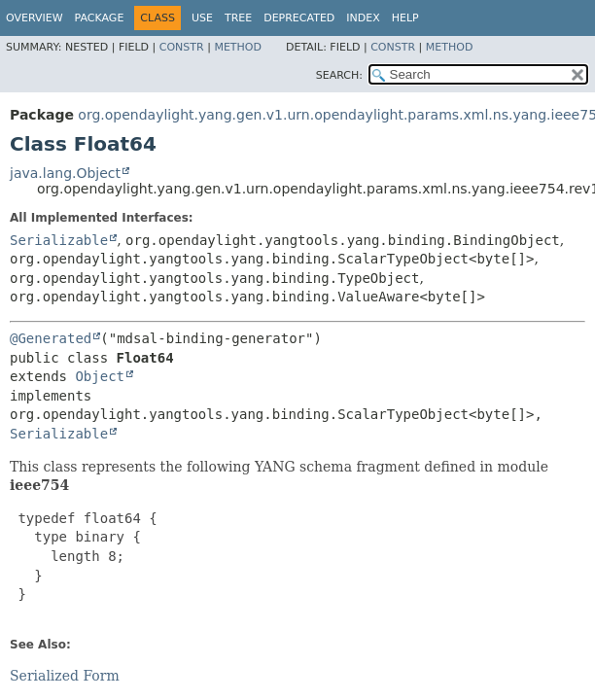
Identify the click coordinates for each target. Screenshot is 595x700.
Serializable (59, 240)
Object (100, 376)
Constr (182, 47)
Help (405, 18)
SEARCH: (339, 75)
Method (238, 47)
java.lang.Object (65, 173)
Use (202, 18)
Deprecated (299, 18)
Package (100, 18)
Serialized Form (65, 676)
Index (363, 18)
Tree (238, 18)
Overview (35, 18)
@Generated (51, 338)
